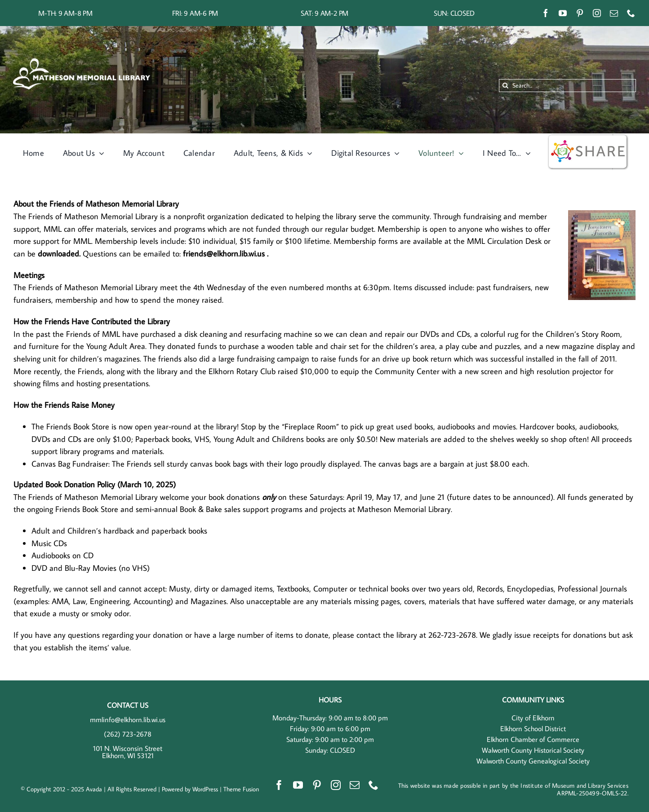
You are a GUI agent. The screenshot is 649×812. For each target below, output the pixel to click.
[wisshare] (588, 137)
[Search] (505, 86)
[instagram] (597, 13)
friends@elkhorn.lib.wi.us (225, 254)
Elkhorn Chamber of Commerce (533, 739)
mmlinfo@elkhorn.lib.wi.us (128, 719)
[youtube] (563, 13)
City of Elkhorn (533, 718)
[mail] (614, 13)
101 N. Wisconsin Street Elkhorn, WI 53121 (128, 752)
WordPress (205, 789)
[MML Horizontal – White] (82, 62)
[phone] (631, 13)
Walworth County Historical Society (533, 750)
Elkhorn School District (533, 728)
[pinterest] (580, 13)
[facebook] (546, 13)
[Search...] (567, 86)
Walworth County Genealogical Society (533, 761)
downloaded (58, 254)
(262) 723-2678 (128, 734)
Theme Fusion (241, 789)
